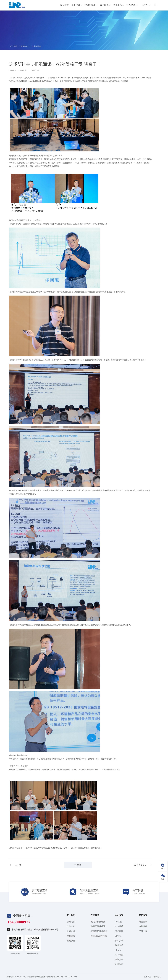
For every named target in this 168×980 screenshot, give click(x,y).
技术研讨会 (36, 46)
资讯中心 (24, 46)
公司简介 (71, 922)
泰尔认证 (119, 941)
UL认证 (118, 922)
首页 (15, 46)
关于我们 (71, 915)
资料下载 (143, 931)
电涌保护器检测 (98, 922)
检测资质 (71, 936)
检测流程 (143, 926)
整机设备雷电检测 (99, 936)
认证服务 (119, 915)
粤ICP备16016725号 (69, 977)
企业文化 (71, 926)
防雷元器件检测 (98, 926)
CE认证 (118, 936)
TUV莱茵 (119, 926)
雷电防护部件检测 (99, 931)
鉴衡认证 (119, 945)
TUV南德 (119, 955)
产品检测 (95, 915)
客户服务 (143, 915)
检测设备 (71, 941)
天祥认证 (119, 964)
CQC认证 (119, 931)
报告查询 (143, 922)
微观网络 (157, 977)
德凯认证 (119, 959)
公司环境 (71, 931)
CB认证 (118, 950)
